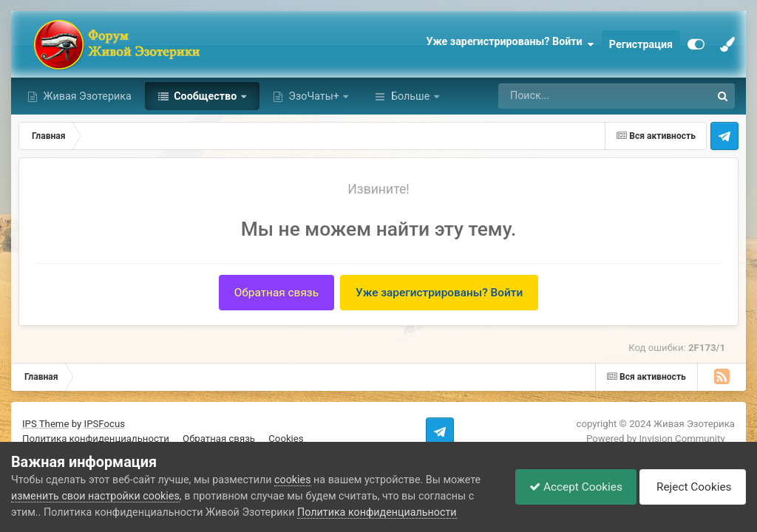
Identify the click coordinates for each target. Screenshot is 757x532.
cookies (292, 480)
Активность (420, 96)
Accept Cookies (572, 487)
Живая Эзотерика (86, 96)
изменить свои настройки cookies (95, 496)
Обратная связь (276, 293)
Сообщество (206, 96)
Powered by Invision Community (656, 439)
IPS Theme (45, 424)
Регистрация (641, 44)
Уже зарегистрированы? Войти (510, 44)
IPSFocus (105, 424)
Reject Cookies (691, 487)
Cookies (286, 439)
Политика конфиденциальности (96, 439)
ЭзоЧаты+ (314, 96)
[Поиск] (575, 96)
